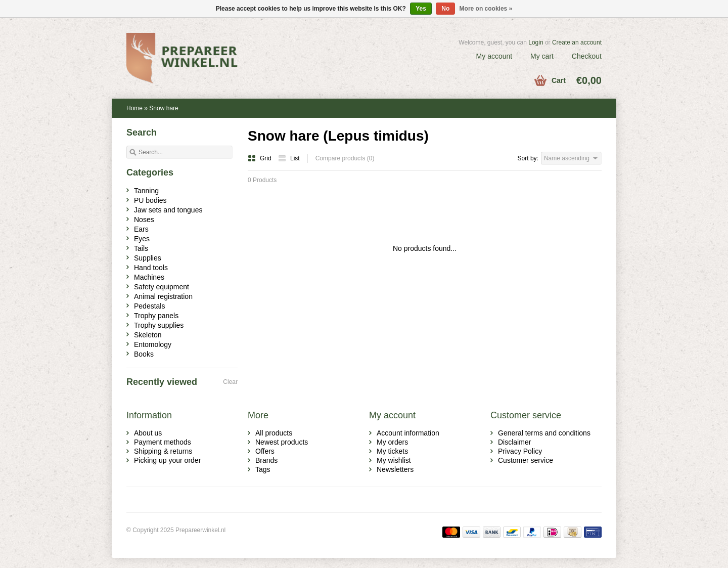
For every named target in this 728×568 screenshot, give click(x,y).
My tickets (392, 451)
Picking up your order (167, 460)
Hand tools (151, 268)
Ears (141, 229)
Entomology (153, 344)
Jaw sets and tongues (168, 210)
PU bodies (150, 200)
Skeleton (148, 335)
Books (144, 354)
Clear (230, 382)
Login (536, 42)
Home (134, 108)
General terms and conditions (544, 433)
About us (148, 433)
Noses (144, 220)
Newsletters (395, 469)
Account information (408, 433)
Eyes (142, 239)
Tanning (146, 191)
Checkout (587, 56)
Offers (265, 451)
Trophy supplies (159, 325)
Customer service (526, 460)
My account (494, 56)
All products (274, 433)
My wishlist (394, 460)
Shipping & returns (163, 451)
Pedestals (149, 306)
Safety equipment (162, 287)
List (289, 158)
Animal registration (163, 296)
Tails (141, 248)
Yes (421, 9)
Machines (149, 277)
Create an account (577, 42)
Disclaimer (514, 442)
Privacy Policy (520, 451)
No (445, 9)
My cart (542, 56)
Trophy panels (156, 316)
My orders (392, 442)
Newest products (282, 442)
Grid (260, 158)
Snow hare (164, 108)
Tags (263, 469)
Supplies (148, 258)
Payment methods (163, 442)
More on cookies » (486, 9)
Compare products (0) (345, 158)
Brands (266, 460)
